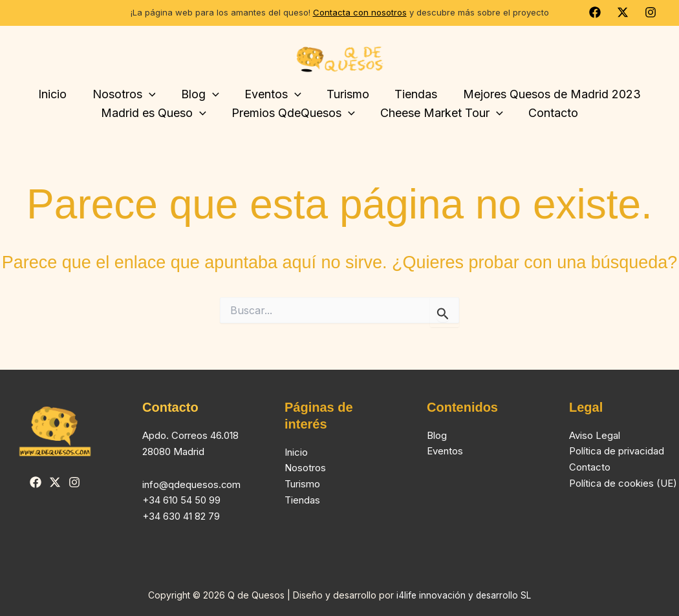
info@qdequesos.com (192, 484)
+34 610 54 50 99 (181, 500)
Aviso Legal (595, 435)
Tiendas (412, 94)
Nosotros (128, 95)
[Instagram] (651, 12)
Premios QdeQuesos (295, 113)
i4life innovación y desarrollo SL (464, 596)
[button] (153, 95)
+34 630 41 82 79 (181, 516)
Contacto (550, 113)
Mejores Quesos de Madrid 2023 (545, 94)
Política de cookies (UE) (623, 483)
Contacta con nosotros (360, 12)
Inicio (59, 94)
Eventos (273, 95)
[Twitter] (623, 12)
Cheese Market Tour (440, 113)
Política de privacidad (617, 451)
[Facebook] (595, 12)
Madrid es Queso (157, 113)
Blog (202, 95)
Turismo (302, 484)
